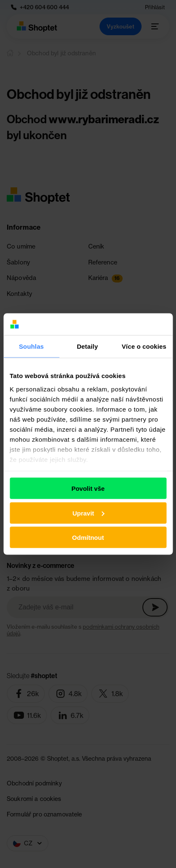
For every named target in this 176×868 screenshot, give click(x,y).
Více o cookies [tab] (144, 346)
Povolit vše (88, 488)
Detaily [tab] (87, 346)
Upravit (88, 513)
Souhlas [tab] (31, 346)
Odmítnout (88, 538)
